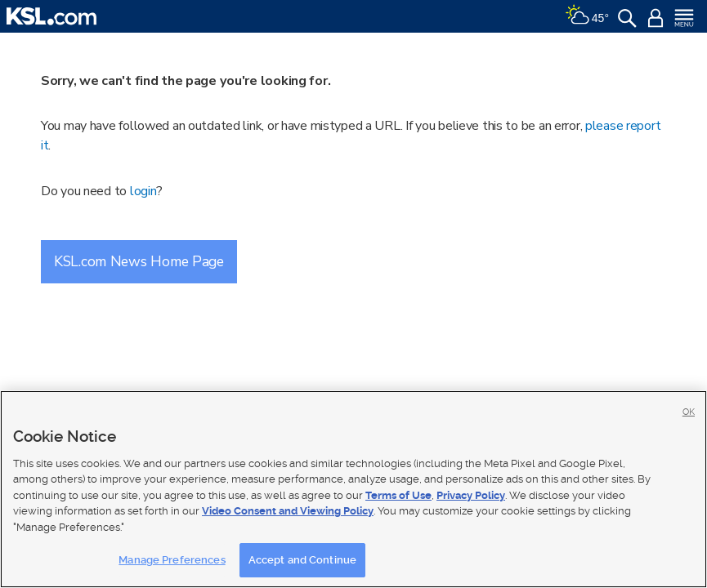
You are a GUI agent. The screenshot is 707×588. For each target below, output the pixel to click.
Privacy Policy (471, 495)
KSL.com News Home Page (139, 261)
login (143, 191)
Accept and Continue (302, 560)
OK (689, 412)
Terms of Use (398, 495)
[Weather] (587, 16)
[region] (353, 489)
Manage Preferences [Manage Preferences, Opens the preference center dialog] (172, 560)
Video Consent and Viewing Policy (288, 511)
